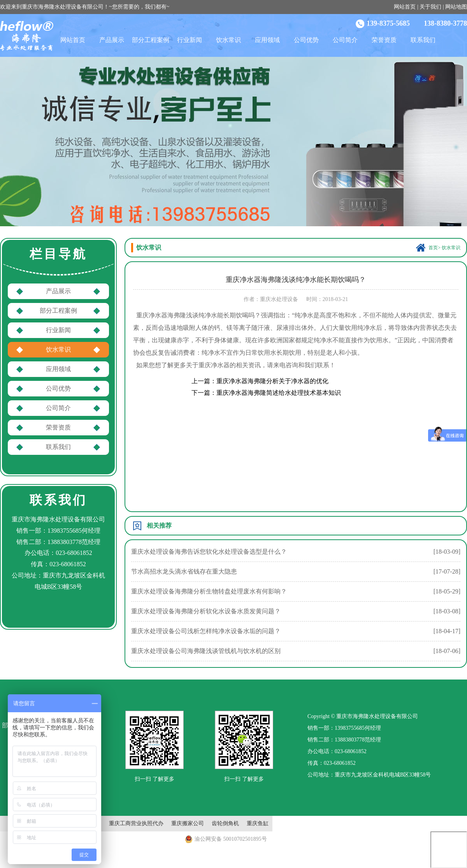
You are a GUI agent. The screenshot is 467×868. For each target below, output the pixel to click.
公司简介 (345, 40)
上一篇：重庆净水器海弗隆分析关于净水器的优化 (260, 381)
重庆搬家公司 (188, 823)
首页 (433, 248)
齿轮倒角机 (225, 823)
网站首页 (405, 7)
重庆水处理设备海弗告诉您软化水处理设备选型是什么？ (209, 552)
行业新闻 (190, 40)
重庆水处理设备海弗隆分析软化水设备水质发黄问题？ (206, 611)
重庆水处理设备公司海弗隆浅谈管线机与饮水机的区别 (206, 651)
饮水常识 (228, 40)
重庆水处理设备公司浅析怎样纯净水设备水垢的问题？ (206, 631)
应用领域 (267, 40)
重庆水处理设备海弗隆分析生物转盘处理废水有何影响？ (209, 591)
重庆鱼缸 (258, 823)
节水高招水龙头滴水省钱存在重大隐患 (184, 571)
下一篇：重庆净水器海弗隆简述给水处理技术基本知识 (266, 393)
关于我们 (430, 7)
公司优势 (306, 40)
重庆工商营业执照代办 (136, 823)
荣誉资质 (384, 40)
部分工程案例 (151, 40)
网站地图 (456, 7)
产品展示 (112, 40)
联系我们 (423, 40)
